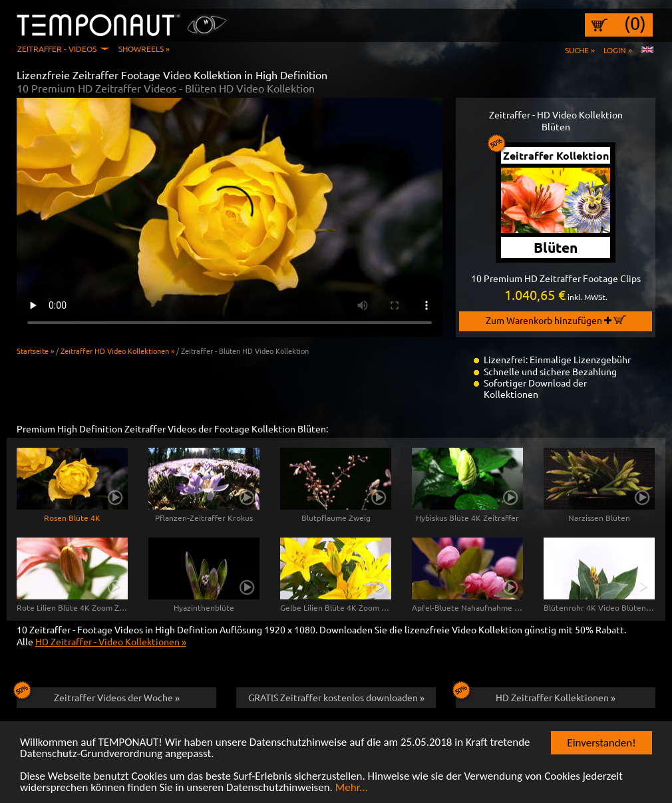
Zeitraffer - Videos (57, 49)
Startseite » (35, 351)
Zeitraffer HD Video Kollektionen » (117, 351)
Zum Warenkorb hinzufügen (556, 320)
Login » (618, 50)
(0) (635, 23)
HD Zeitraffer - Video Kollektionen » (111, 641)
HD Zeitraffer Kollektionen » (536, 695)
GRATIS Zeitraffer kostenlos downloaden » (336, 697)
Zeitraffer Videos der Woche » (98, 695)
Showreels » (144, 49)
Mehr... (352, 789)
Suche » (580, 50)
